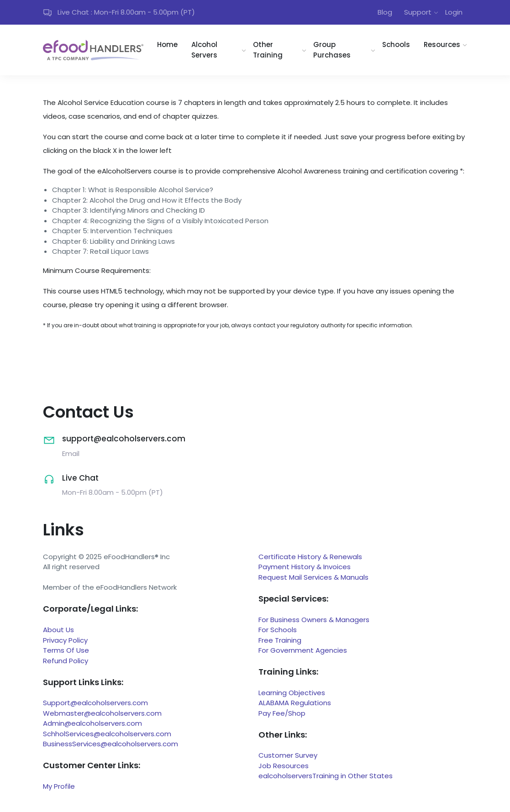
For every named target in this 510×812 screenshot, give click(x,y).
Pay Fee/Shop (282, 713)
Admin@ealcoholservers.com (92, 723)
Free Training (280, 640)
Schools (396, 45)
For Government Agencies (303, 650)
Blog (385, 12)
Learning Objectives (292, 693)
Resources (442, 45)
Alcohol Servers (204, 50)
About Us (58, 630)
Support (418, 12)
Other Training (268, 50)
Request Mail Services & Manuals (313, 577)
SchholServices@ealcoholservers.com (107, 734)
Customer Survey (288, 755)
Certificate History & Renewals (310, 557)
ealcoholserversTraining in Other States (326, 776)
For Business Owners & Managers (314, 620)
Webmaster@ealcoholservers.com (102, 713)
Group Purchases (332, 50)
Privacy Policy (65, 640)
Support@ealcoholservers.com (95, 703)
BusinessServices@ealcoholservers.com (110, 744)
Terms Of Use (66, 650)
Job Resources (284, 766)
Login (454, 12)
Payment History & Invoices (305, 567)
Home (167, 45)
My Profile (59, 786)
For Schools (278, 630)
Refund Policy (66, 661)
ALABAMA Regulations (295, 703)
